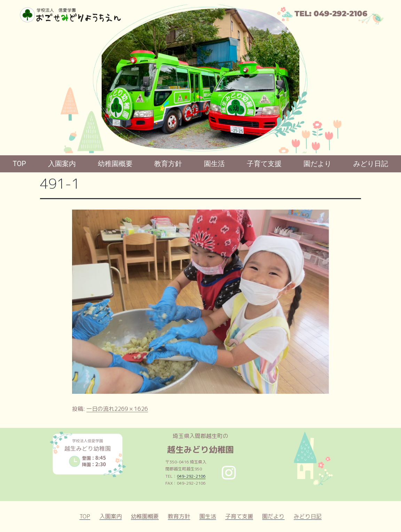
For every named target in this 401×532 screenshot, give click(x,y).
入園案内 (62, 164)
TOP (19, 164)
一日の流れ (100, 409)
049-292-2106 (191, 476)
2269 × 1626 (131, 409)
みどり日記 (371, 164)
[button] (11, 79)
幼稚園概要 (115, 164)
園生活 (214, 164)
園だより (317, 164)
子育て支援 (264, 164)
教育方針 (168, 164)
